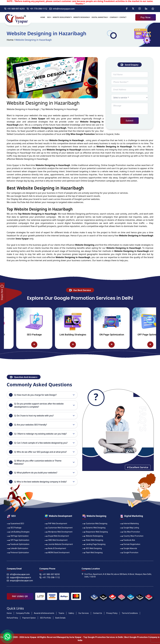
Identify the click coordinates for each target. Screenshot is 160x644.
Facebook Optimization (18, 545)
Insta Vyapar (13, 165)
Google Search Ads (23, 196)
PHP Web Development (56, 524)
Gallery (71, 613)
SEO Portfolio (46, 618)
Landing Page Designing (94, 545)
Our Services (84, 613)
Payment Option (29, 618)
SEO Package (45, 335)
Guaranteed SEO (15, 524)
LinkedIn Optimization (17, 549)
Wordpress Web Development (58, 532)
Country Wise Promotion (132, 536)
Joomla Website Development (59, 545)
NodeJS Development (55, 549)
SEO (49, 17)
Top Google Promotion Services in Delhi (103, 637)
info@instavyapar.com (62, 9)
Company (113, 17)
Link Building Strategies (84, 335)
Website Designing (81, 17)
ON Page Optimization (122, 335)
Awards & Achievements (44, 613)
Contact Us (98, 613)
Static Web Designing (93, 540)
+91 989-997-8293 (14, 9)
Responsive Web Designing (95, 532)
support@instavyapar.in (19, 577)
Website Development (62, 17)
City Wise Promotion (130, 532)
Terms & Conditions (130, 613)
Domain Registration (130, 545)
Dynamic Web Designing (94, 528)
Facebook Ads (127, 540)
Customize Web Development (58, 528)
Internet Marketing (129, 524)
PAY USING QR (20, 596)
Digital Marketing (99, 17)
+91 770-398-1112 (37, 9)
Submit (130, 121)
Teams (61, 613)
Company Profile (23, 613)
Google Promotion (117, 165)
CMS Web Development (56, 540)
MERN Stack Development (57, 553)
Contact (123, 17)
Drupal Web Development (57, 536)
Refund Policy (12, 618)
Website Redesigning (93, 536)
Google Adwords (128, 549)
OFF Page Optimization (18, 540)
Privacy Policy (112, 613)
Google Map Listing (129, 528)
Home (43, 17)
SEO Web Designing (92, 549)
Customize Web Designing (95, 524)
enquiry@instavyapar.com (20, 581)
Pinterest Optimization (18, 553)
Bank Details (60, 618)
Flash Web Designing (92, 553)
